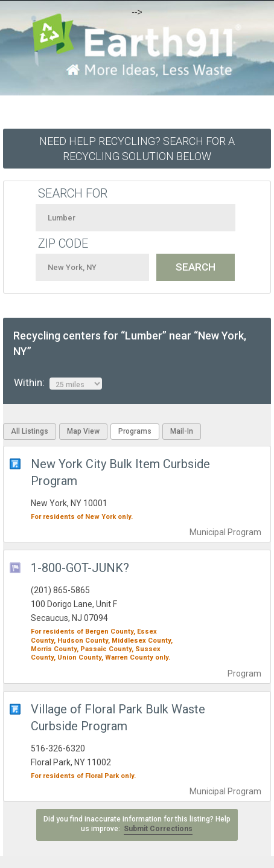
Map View (83, 431)
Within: (58, 383)
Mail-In (182, 431)
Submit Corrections (158, 829)
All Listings (30, 431)
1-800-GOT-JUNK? (80, 568)
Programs (135, 431)
